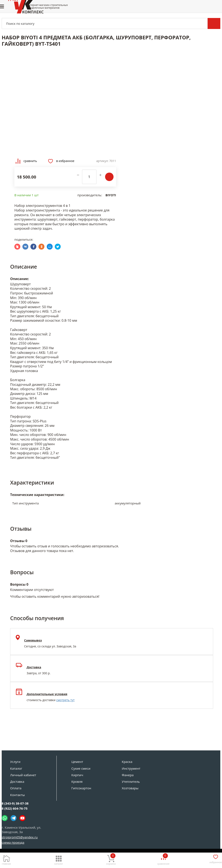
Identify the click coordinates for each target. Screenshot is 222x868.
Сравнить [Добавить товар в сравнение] (26, 161)
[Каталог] (59, 859)
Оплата (16, 788)
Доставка (17, 781)
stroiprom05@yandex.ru (20, 837)
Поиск (214, 23)
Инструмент (131, 768)
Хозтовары (130, 788)
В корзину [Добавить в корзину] (109, 177)
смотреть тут (65, 700)
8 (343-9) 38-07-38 (15, 803)
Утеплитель (131, 781)
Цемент (77, 762)
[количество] (89, 177)
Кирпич (77, 775)
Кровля (77, 781)
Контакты (17, 795)
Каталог (16, 768)
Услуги (15, 762)
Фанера (128, 775)
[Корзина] (111, 859)
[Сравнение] (163, 859)
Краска (127, 762)
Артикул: (102, 161)
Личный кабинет (23, 775)
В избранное (61, 161)
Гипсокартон (81, 788)
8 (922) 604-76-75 (15, 808)
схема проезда (13, 842)
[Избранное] (216, 858)
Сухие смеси (81, 768)
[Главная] (6, 859)
